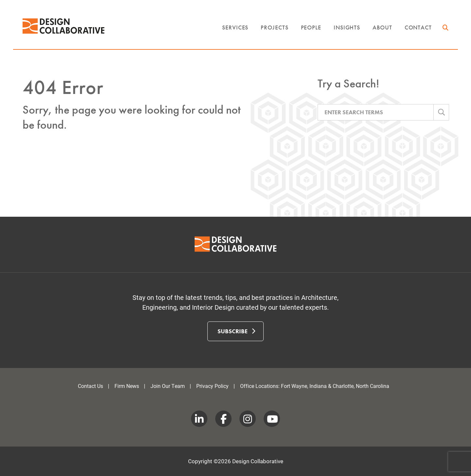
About (382, 27)
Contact (418, 27)
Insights (347, 27)
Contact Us (90, 386)
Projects (274, 27)
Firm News (127, 386)
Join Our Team (168, 386)
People (311, 27)
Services (235, 27)
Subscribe (236, 331)
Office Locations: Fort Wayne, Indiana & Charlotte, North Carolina (315, 386)
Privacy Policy (212, 386)
